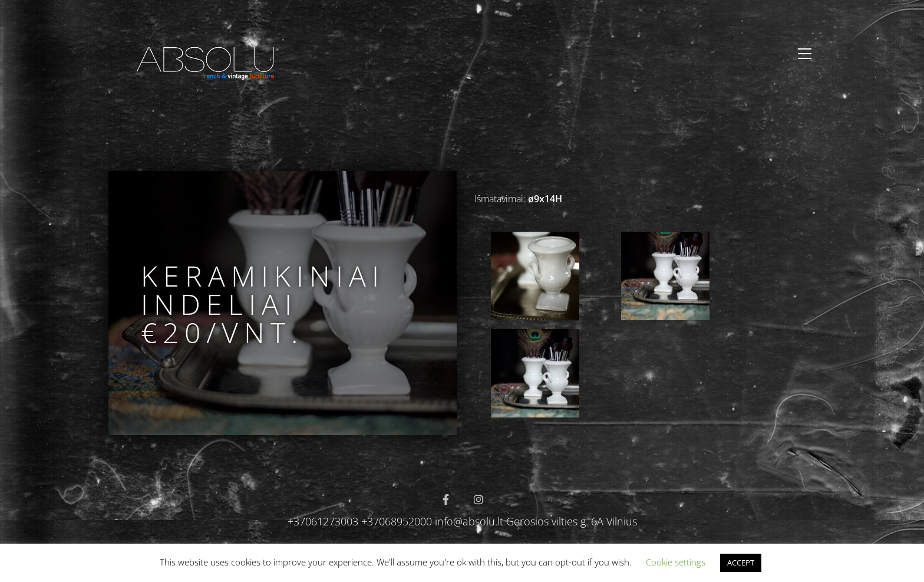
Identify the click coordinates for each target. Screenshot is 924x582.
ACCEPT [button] (741, 563)
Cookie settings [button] (676, 562)
